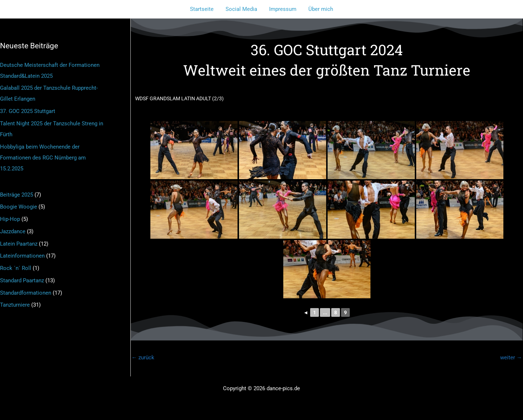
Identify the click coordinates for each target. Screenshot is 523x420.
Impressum (282, 9)
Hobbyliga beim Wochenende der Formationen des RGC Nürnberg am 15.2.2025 (43, 158)
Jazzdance (13, 231)
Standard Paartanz (22, 280)
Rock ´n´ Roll (16, 268)
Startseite (204, 9)
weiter (511, 358)
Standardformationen (26, 293)
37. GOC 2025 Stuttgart (28, 111)
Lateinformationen (22, 256)
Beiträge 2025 (17, 195)
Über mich (319, 9)
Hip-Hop (10, 219)
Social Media (242, 9)
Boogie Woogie (19, 207)
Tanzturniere (15, 305)
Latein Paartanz (19, 244)
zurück (143, 358)
